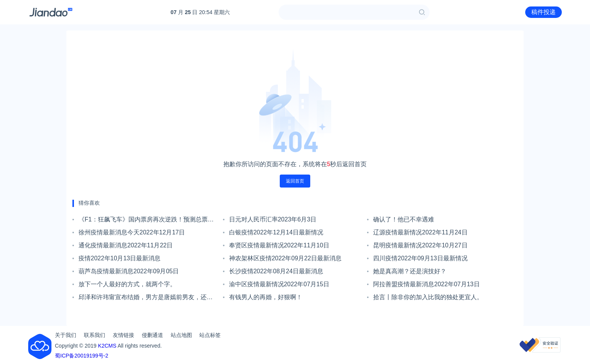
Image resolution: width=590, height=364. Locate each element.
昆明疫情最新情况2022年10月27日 (420, 245)
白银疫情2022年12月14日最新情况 (276, 232)
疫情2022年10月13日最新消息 (119, 258)
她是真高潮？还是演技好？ (410, 271)
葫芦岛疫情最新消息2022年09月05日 (129, 271)
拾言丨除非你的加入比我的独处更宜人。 (428, 297)
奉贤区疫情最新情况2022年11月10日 (279, 245)
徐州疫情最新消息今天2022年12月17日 (132, 232)
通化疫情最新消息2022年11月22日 (126, 245)
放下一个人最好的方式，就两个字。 (127, 284)
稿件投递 (544, 12)
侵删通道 (152, 335)
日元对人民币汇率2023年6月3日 (273, 219)
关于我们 (66, 335)
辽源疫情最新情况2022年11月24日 (420, 232)
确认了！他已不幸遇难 (404, 219)
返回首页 (295, 181)
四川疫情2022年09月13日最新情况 (420, 258)
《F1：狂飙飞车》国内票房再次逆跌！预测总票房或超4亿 (146, 221)
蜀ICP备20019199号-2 (82, 356)
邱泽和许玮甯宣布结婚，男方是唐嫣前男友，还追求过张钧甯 (146, 299)
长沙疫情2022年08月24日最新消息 (276, 271)
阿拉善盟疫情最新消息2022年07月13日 (426, 284)
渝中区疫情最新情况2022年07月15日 (279, 284)
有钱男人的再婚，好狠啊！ (266, 297)
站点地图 (181, 335)
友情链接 (123, 335)
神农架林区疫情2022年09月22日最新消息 (285, 258)
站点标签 (210, 335)
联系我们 (95, 335)
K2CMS (107, 346)
